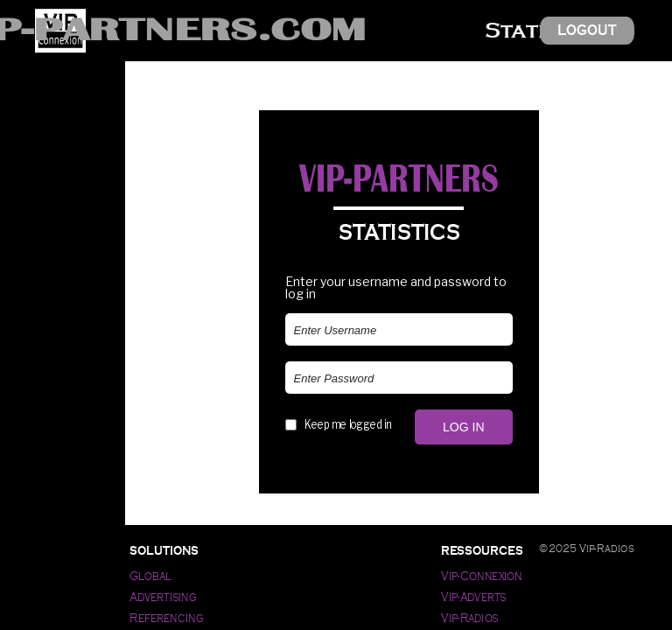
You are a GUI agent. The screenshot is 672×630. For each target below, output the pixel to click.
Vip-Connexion (482, 576)
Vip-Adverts (473, 597)
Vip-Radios (470, 618)
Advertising (163, 597)
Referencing (167, 618)
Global (150, 576)
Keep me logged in (348, 424)
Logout (587, 30)
